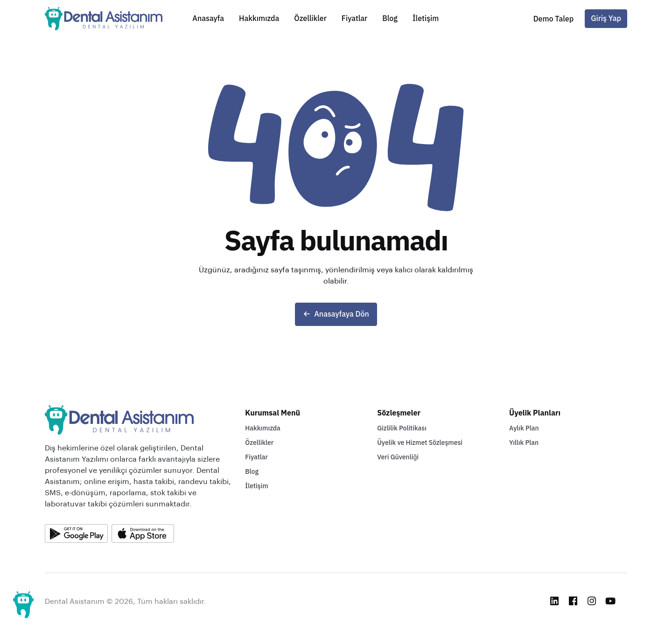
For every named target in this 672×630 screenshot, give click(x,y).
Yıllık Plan (524, 443)
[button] (554, 19)
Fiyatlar (354, 19)
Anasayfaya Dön (336, 314)
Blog (390, 19)
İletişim (426, 19)
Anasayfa (208, 19)
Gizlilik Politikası (402, 428)
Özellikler (310, 19)
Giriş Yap (606, 19)
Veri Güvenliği (398, 457)
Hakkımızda (259, 19)
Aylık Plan (524, 428)
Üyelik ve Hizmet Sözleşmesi (420, 443)
